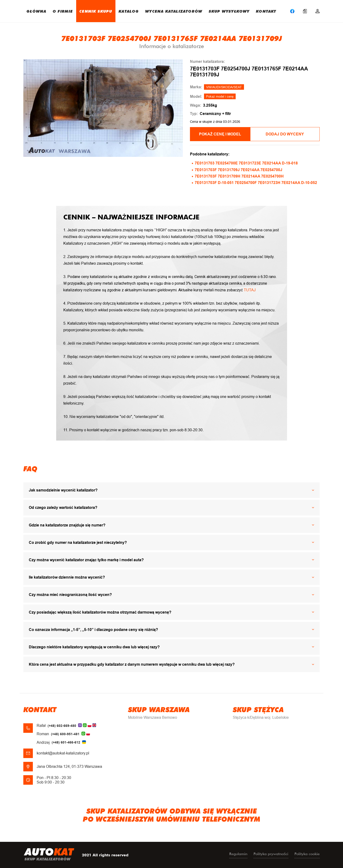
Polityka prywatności (271, 854)
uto (49, 855)
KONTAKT (266, 11)
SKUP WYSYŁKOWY (229, 11)
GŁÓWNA (36, 11)
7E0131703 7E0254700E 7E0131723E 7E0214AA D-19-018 (246, 163)
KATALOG (129, 11)
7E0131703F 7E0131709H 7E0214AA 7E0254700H (239, 176)
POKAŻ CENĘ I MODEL (222, 134)
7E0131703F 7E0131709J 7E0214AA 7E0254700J (239, 170)
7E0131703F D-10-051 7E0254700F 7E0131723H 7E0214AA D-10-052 (256, 183)
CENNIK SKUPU (96, 11)
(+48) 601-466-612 (66, 742)
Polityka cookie (307, 854)
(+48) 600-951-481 (65, 734)
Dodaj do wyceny (288, 134)
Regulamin (238, 854)
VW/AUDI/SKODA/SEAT (224, 87)
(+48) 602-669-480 (62, 725)
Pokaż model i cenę (220, 97)
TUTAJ (250, 290)
